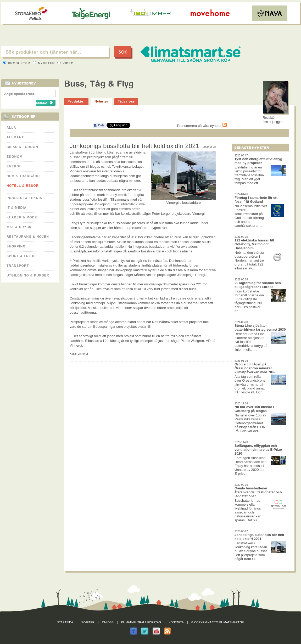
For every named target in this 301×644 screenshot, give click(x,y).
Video (66, 63)
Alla (11, 128)
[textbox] (55, 52)
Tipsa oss (126, 101)
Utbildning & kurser (28, 275)
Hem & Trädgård (23, 176)
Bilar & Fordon (22, 147)
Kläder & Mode (22, 217)
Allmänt (15, 137)
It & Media (17, 208)
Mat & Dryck (19, 227)
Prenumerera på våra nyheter (202, 126)
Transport (18, 266)
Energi (13, 166)
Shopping (16, 246)
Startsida (65, 622)
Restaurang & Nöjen (28, 237)
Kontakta (176, 622)
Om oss (108, 622)
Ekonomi (15, 157)
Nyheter (44, 63)
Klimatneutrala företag (141, 622)
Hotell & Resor (23, 186)
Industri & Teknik (24, 198)
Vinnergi (83, 354)
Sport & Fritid (21, 256)
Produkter (17, 63)
